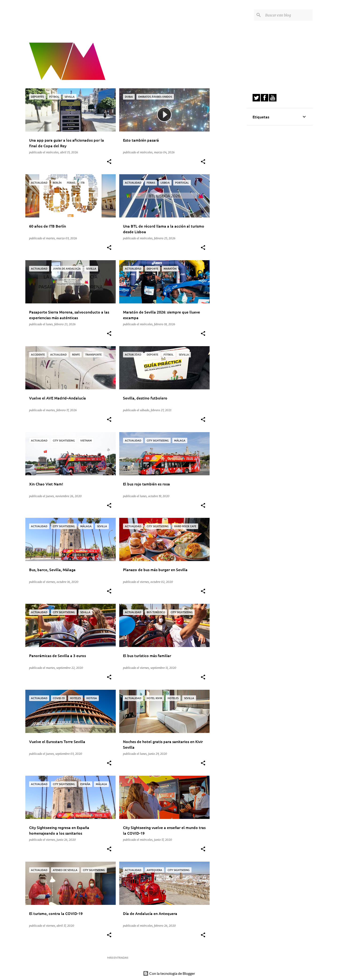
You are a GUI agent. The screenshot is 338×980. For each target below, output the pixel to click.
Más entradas (118, 958)
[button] (109, 162)
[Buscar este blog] (288, 15)
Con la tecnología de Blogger (169, 973)
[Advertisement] (228, 159)
